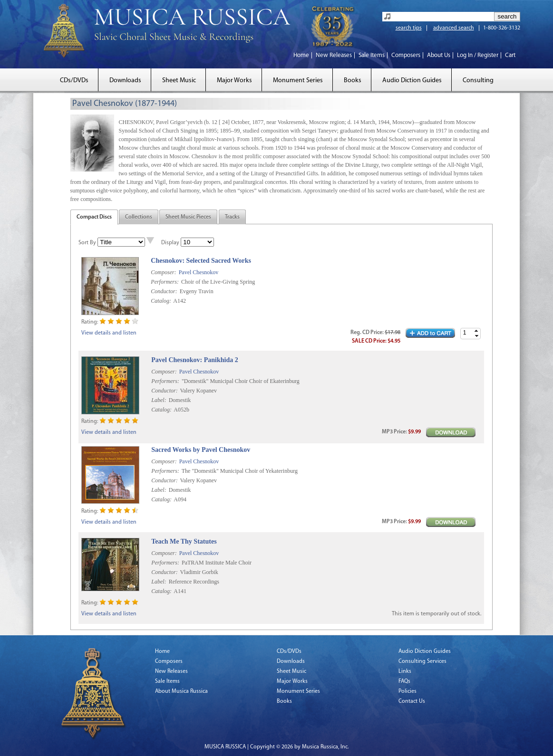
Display (170, 243)
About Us (439, 55)
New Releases (334, 55)
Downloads (125, 81)
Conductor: (164, 291)
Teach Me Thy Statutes (184, 541)
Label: (159, 400)
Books (353, 81)
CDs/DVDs (74, 81)
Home (301, 55)
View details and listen (109, 333)
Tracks (232, 217)
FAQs (404, 681)
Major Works (234, 81)
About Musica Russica (181, 691)
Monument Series (298, 81)
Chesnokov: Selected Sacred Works (201, 261)
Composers (406, 55)
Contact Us (412, 701)
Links (405, 671)
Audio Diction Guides (412, 81)
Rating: (90, 322)
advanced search (454, 28)
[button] (476, 331)
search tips (409, 28)
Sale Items (372, 55)
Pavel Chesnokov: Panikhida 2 (194, 360)
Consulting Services (422, 661)
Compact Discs (94, 217)
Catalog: (161, 301)
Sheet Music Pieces (188, 217)
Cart (510, 55)
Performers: (165, 282)
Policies (407, 691)
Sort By (87, 243)
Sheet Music (179, 81)
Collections (139, 217)
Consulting (478, 81)
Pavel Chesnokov (199, 272)
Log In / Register (478, 55)
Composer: (163, 272)
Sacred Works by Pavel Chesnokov (201, 450)
